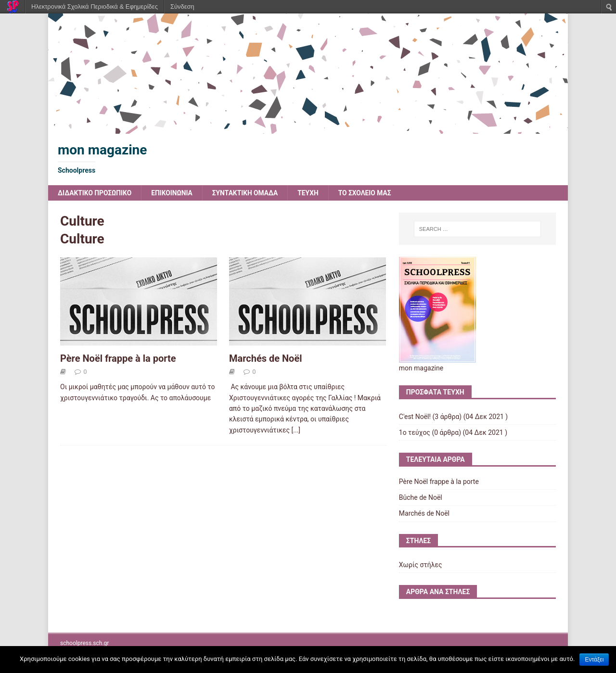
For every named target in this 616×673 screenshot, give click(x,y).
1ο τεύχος (415, 432)
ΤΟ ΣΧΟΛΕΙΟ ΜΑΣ (369, 193)
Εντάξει (594, 660)
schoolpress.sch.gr (84, 643)
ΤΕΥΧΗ (311, 193)
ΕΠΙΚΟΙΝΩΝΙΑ (173, 193)
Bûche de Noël (421, 497)
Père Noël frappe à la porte (118, 358)
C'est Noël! (415, 417)
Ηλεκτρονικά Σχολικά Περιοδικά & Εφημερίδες (95, 6)
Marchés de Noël (266, 358)
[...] (296, 430)
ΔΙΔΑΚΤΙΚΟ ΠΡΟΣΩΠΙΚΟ (95, 193)
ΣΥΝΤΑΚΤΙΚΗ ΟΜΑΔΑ (248, 193)
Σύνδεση (182, 6)
